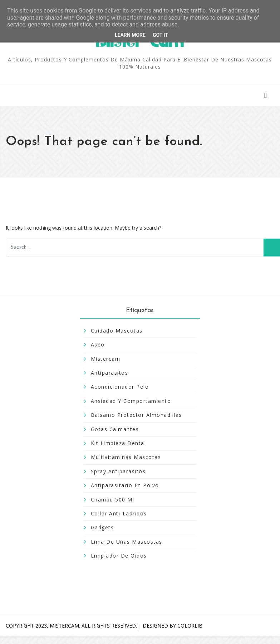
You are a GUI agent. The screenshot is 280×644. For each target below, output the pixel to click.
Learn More (130, 35)
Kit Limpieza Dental (119, 443)
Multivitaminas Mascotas (126, 457)
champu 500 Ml (113, 500)
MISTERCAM (64, 626)
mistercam (106, 359)
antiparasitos (110, 373)
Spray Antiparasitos (118, 471)
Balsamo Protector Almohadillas (136, 415)
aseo (98, 345)
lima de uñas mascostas (127, 542)
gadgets (102, 527)
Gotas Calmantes (115, 429)
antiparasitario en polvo (125, 485)
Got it (160, 35)
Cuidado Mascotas (117, 331)
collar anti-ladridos (119, 513)
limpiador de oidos (119, 556)
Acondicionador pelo (120, 387)
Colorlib (190, 626)
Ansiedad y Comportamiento (131, 401)
